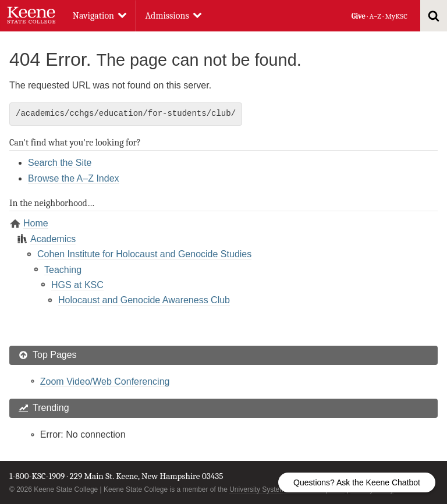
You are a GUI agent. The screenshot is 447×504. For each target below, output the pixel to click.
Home (36, 223)
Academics (53, 239)
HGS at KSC (77, 285)
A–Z (375, 16)
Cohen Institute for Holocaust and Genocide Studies (144, 254)
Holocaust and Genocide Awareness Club (144, 300)
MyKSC (396, 16)
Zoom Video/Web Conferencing (105, 381)
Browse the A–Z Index (74, 178)
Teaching (63, 270)
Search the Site (60, 163)
